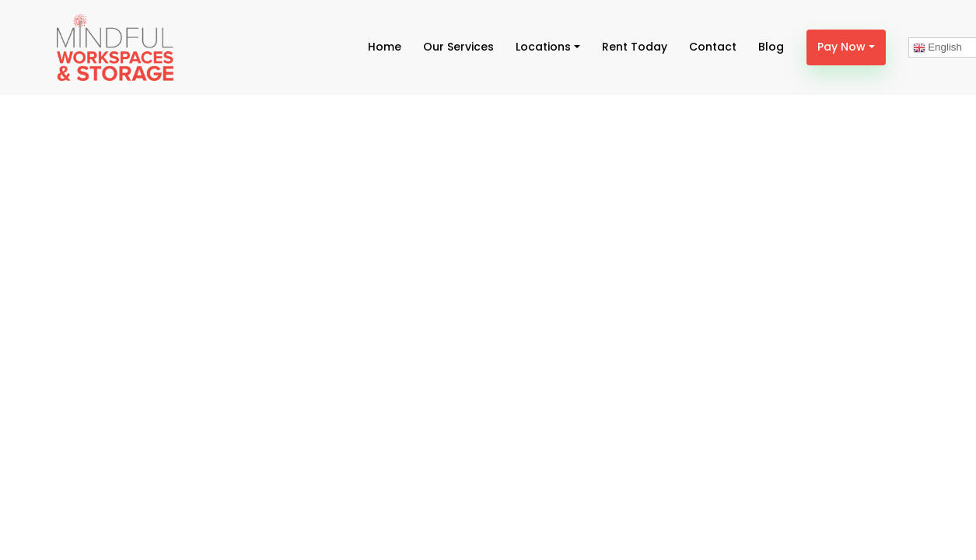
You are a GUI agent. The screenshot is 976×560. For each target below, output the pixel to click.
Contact (713, 47)
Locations (543, 47)
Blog (771, 47)
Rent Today (635, 47)
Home (385, 47)
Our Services (458, 47)
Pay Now (841, 47)
